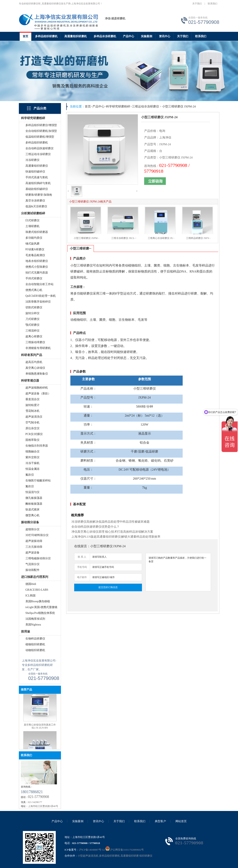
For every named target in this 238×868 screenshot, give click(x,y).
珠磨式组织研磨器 (37, 232)
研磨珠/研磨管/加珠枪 (39, 195)
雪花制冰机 (32, 411)
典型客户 (160, 821)
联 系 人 (82, 557)
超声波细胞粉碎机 (37, 388)
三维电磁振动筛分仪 (38, 558)
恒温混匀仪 (32, 492)
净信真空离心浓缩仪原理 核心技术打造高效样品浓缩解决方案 (112, 532)
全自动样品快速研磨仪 (39, 148)
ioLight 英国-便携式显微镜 (42, 607)
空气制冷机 (32, 422)
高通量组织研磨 (130, 856)
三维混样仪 (32, 331)
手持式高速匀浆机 (37, 177)
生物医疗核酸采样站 (38, 481)
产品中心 (129, 36)
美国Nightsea (33, 625)
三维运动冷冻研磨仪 (38, 154)
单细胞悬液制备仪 (37, 374)
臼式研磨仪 (32, 220)
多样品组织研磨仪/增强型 (41, 125)
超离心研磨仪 (34, 336)
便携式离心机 (34, 290)
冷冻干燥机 (32, 463)
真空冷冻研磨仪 (35, 201)
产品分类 (40, 108)
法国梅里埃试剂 (35, 619)
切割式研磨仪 (34, 307)
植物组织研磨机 (35, 644)
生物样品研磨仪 (35, 639)
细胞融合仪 (32, 452)
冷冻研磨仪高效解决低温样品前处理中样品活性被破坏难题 (110, 522)
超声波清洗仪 (34, 417)
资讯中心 (165, 36)
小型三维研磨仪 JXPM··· (87, 238)
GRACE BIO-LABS (37, 590)
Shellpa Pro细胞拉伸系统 (40, 613)
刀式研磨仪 (32, 319)
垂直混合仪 (32, 399)
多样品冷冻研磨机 (105, 36)
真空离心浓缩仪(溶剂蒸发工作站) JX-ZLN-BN (40, 729)
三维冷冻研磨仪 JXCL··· (124, 238)
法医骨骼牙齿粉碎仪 (38, 302)
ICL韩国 (31, 596)
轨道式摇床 (32, 510)
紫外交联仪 (32, 457)
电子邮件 (82, 577)
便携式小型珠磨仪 (37, 267)
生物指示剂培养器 (37, 446)
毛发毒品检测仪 (35, 255)
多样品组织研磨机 (46, 36)
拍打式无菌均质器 (37, 273)
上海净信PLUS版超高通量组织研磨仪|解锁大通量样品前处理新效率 (116, 537)
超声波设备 (32, 553)
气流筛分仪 (32, 564)
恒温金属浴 (32, 469)
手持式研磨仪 (34, 278)
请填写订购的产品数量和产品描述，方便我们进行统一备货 (178, 572)
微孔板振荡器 (34, 498)
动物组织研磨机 (35, 650)
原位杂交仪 (32, 428)
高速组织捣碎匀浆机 (38, 183)
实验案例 (147, 36)
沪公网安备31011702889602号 (125, 850)
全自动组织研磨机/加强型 (41, 131)
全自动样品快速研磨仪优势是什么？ (95, 527)
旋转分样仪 (32, 313)
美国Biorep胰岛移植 (38, 601)
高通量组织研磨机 (76, 36)
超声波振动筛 (34, 541)
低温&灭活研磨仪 (36, 206)
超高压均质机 (34, 362)
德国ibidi (31, 584)
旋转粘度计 (32, 405)
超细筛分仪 (32, 529)
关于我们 (197, 4)
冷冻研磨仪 (32, 160)
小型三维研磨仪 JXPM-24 (179, 106)
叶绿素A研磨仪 (35, 249)
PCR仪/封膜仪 (34, 434)
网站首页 (181, 821)
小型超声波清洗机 (88, 856)
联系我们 (213, 4)
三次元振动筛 (34, 547)
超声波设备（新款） (38, 393)
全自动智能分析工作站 (39, 284)
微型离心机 (32, 515)
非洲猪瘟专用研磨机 (38, 348)
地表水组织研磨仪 (37, 261)
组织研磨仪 (146, 856)
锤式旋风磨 (32, 244)
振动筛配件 (32, 570)
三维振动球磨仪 (35, 342)
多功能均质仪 (34, 238)
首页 (25, 36)
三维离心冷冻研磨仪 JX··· (161, 238)
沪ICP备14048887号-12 (92, 850)
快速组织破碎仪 (35, 172)
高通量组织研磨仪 (37, 166)
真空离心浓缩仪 (35, 368)
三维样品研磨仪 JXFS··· (198, 238)
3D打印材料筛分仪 (37, 535)
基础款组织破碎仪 (37, 189)
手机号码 (82, 567)
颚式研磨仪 (32, 325)
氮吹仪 (30, 475)
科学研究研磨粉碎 (118, 106)
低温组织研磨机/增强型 (40, 137)
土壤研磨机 (32, 226)
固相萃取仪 (32, 440)
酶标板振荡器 (34, 504)
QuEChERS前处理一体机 (41, 296)
